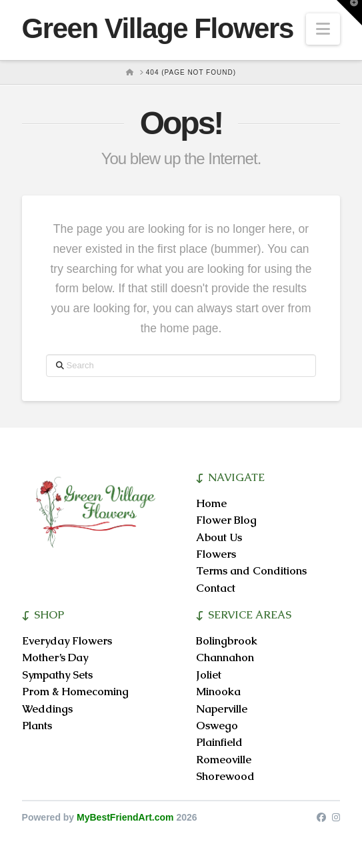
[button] (323, 29)
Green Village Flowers (158, 29)
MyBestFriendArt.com (125, 817)
